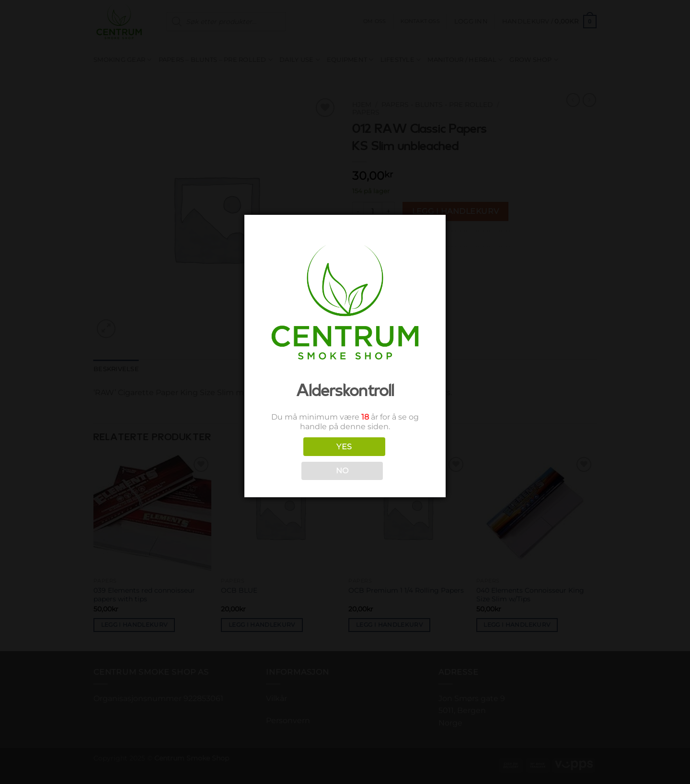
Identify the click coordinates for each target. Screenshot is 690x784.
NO (342, 471)
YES (344, 447)
